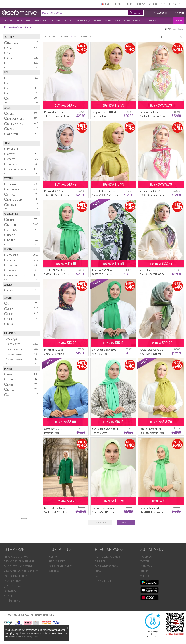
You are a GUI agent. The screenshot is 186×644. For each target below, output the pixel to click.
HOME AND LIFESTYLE (133, 21)
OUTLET (179, 21)
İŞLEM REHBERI (11, 596)
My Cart (180, 13)
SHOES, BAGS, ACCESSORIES (89, 21)
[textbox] (81, 13)
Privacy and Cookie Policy (21, 637)
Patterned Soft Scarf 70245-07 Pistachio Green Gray (57, 195)
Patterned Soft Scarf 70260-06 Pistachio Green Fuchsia (153, 116)
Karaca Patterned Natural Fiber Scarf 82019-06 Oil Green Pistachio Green (152, 274)
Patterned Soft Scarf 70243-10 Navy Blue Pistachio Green (54, 354)
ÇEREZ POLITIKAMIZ (13, 586)
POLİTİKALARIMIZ (12, 601)
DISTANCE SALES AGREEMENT (19, 561)
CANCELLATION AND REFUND (18, 566)
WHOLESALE (56, 571)
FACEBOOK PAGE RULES (16, 576)
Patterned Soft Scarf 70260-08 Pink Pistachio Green (152, 195)
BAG (97, 576)
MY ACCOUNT (161, 13)
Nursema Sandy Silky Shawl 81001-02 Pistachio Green (152, 512)
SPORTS (108, 21)
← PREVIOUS (100, 523)
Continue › (22, 518)
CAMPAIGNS (10, 591)
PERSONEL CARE (103, 581)
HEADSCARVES (41, 21)
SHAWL (98, 571)
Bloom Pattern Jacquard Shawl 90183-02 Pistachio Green (105, 195)
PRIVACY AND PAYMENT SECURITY (21, 571)
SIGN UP (128, 4)
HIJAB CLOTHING (24, 21)
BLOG (163, 4)
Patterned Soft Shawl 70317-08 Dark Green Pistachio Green (103, 274)
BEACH (117, 21)
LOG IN (118, 4)
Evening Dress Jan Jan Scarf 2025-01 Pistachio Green (104, 512)
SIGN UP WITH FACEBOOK (146, 4)
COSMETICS (151, 21)
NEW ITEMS (9, 21)
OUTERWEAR (56, 21)
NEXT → (126, 523)
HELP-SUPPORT (176, 4)
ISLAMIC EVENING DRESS (107, 557)
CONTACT (54, 557)
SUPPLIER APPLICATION (61, 566)
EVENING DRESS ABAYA (107, 566)
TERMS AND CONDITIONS (16, 557)
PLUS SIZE (69, 21)
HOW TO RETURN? (12, 581)
